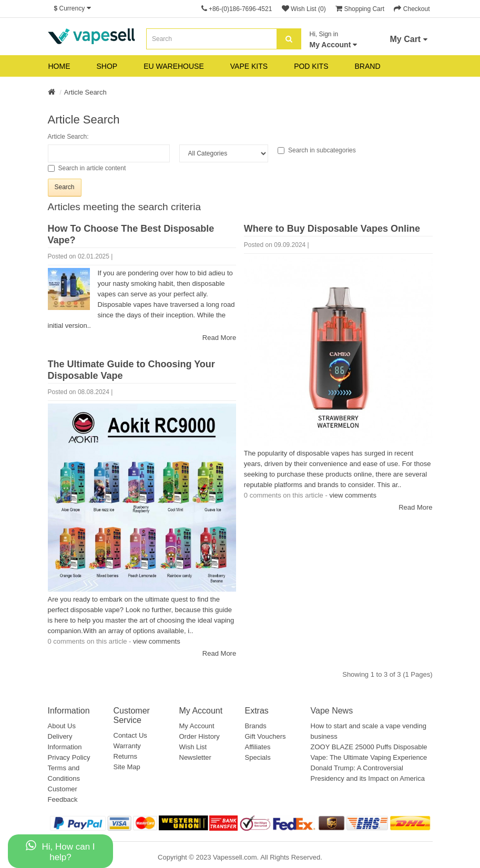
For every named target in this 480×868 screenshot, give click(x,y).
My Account (197, 726)
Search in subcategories (317, 150)
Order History (200, 736)
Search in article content (87, 168)
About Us (62, 726)
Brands (256, 726)
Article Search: (68, 137)
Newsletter (195, 757)
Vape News (332, 711)
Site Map (127, 767)
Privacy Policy (69, 757)
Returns (126, 756)
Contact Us (130, 735)
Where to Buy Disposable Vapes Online (332, 229)
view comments (353, 495)
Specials (258, 757)
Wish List (193, 747)
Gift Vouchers (265, 736)
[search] (289, 39)
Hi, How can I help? (60, 851)
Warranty (127, 746)
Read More (219, 338)
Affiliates (258, 747)
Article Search (85, 92)
